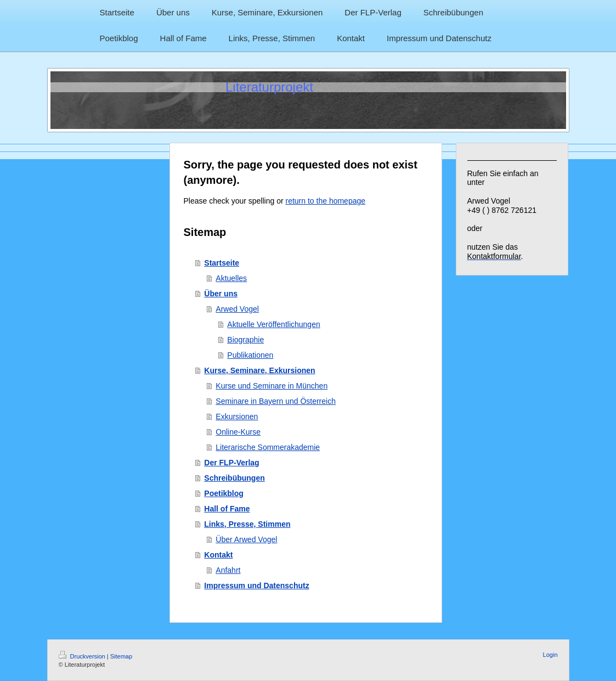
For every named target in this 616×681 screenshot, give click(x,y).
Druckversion (83, 656)
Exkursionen (237, 417)
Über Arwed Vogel (246, 539)
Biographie (245, 340)
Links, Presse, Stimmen (247, 524)
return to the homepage (326, 201)
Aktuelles (231, 278)
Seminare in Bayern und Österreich (276, 401)
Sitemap (121, 656)
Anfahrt (228, 570)
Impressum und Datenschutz (256, 586)
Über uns (221, 294)
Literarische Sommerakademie (268, 447)
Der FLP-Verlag (231, 463)
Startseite (222, 263)
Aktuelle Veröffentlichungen (273, 324)
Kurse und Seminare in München (272, 386)
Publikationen (250, 355)
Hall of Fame (227, 509)
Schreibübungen (234, 478)
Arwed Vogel (237, 309)
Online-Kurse (238, 432)
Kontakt (218, 555)
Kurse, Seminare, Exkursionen (259, 370)
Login (550, 655)
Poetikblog (224, 493)
